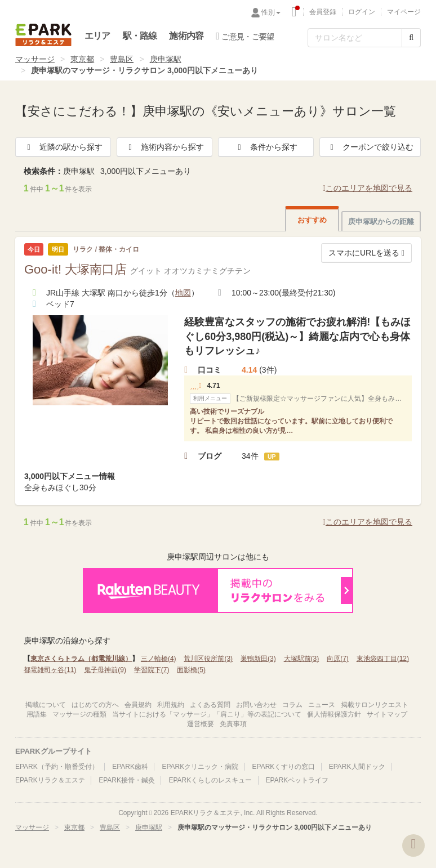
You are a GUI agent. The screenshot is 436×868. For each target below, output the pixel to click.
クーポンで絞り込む (370, 147)
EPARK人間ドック (357, 767)
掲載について (46, 705)
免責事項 (233, 724)
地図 (183, 293)
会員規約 (138, 705)
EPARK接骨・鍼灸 (127, 780)
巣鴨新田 (258, 659)
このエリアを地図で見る (368, 188)
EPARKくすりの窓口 (284, 767)
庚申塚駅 (166, 59)
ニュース (322, 705)
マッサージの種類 (79, 714)
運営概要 (201, 724)
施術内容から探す (164, 147)
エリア (97, 36)
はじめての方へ (95, 705)
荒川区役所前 (208, 659)
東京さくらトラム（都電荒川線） (81, 659)
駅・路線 (140, 36)
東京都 (82, 59)
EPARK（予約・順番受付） (57, 767)
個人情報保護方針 (334, 714)
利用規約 (171, 705)
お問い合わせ (256, 705)
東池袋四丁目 (383, 659)
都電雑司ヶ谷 (50, 670)
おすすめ (312, 220)
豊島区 (122, 59)
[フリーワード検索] (355, 38)
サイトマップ (387, 714)
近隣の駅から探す (63, 147)
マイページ (404, 12)
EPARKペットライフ (297, 780)
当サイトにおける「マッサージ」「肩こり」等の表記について (207, 714)
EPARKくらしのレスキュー (210, 780)
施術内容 (186, 36)
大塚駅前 (302, 659)
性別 (271, 12)
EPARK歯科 (130, 767)
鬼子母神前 (105, 670)
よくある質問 (210, 705)
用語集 (37, 714)
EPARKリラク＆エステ (43, 35)
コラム (292, 705)
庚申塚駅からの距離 (381, 222)
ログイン (362, 12)
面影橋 (191, 670)
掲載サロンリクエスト (375, 705)
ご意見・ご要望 (245, 36)
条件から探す (266, 147)
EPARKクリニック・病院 (200, 767)
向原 (338, 659)
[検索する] (411, 38)
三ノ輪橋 (159, 659)
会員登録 (323, 12)
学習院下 (152, 670)
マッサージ (35, 59)
